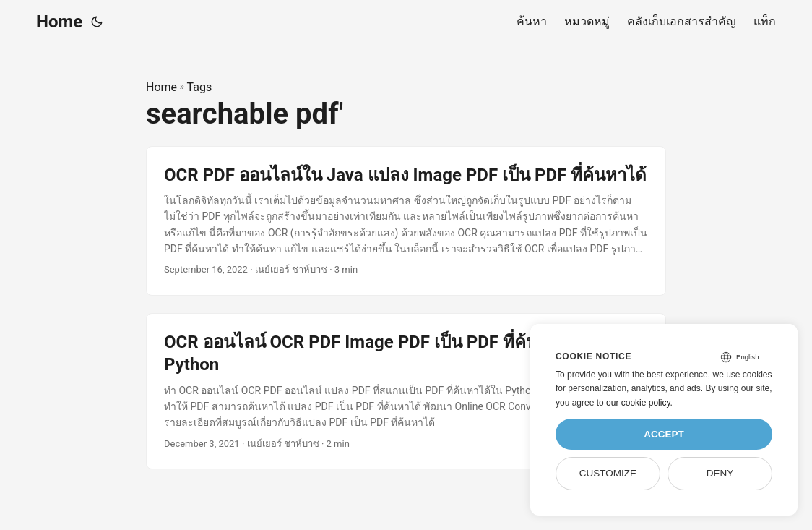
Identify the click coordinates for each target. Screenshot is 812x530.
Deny (720, 473)
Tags (200, 87)
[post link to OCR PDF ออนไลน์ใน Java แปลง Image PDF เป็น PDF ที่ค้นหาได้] (406, 221)
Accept (664, 434)
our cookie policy (638, 403)
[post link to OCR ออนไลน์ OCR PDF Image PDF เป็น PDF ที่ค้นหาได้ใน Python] (406, 391)
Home (59, 22)
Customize (608, 473)
